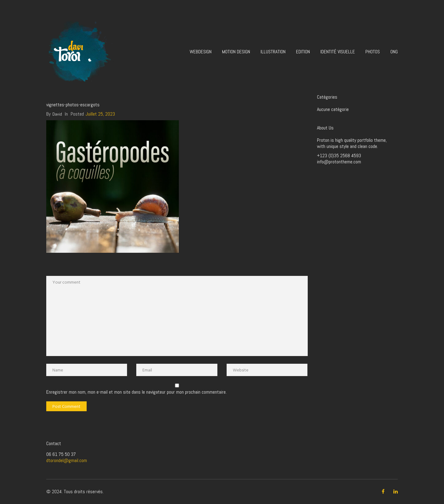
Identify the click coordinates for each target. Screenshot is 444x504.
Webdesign (201, 52)
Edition (303, 52)
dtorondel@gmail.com (67, 460)
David (57, 114)
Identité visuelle (338, 52)
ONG (394, 52)
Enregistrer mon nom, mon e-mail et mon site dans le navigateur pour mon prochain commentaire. (136, 392)
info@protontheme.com (339, 162)
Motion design (236, 52)
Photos (373, 52)
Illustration (273, 52)
